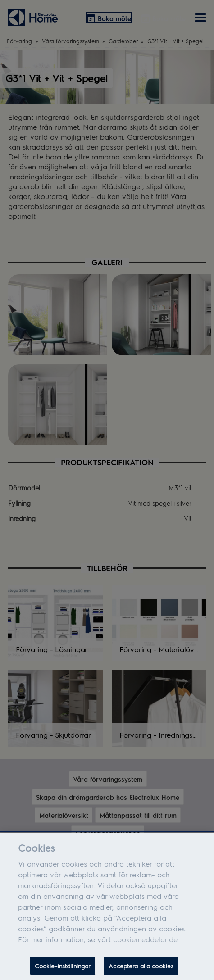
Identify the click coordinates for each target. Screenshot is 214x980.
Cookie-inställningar (63, 969)
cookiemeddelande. (146, 943)
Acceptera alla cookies (141, 969)
